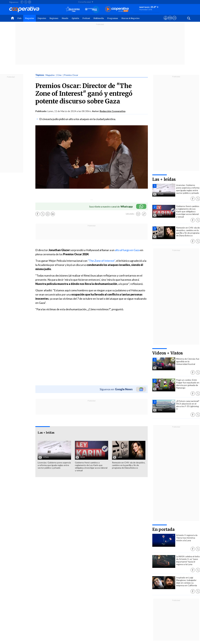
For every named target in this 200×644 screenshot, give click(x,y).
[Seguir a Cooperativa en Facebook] (22, 2)
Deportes (42, 18)
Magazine (30, 18)
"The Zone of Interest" (101, 261)
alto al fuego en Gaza (127, 250)
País (19, 18)
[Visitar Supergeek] (174, 21)
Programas (113, 18)
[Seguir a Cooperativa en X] (26, 2)
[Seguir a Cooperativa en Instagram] (30, 2)
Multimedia (99, 18)
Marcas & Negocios (130, 18)
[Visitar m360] (170, 21)
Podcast (86, 18)
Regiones (54, 18)
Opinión (75, 18)
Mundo (65, 18)
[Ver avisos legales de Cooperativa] (166, 21)
